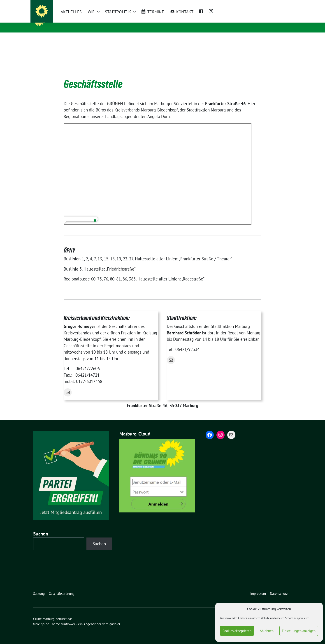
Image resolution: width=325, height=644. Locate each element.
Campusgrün (243, 4)
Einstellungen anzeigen (299, 631)
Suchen (41, 527)
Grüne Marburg (68, 20)
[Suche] (277, 4)
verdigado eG (112, 617)
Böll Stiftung (264, 4)
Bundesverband (164, 4)
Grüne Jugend (220, 4)
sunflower (68, 617)
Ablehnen (267, 631)
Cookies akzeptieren (237, 631)
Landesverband (138, 4)
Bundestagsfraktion (192, 4)
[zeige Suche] (284, 4)
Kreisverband (114, 4)
